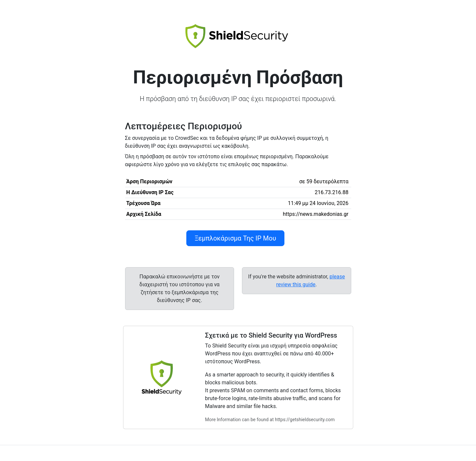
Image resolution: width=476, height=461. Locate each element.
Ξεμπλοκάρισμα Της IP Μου (235, 238)
